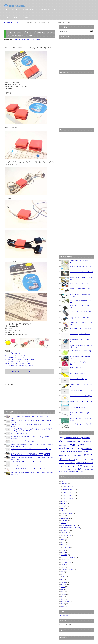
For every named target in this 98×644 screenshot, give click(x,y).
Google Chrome (84, 438)
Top (7, 18)
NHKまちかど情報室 (67, 513)
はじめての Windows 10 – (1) (19, 433)
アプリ (72, 460)
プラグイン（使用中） (69, 495)
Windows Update (66, 455)
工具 (85, 469)
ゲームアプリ (66, 547)
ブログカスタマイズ (68, 486)
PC (62, 516)
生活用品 (33, 40)
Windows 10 (87, 449)
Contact (26, 18)
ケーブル (27, 371)
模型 (75, 472)
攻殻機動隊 (90, 469)
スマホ (74, 463)
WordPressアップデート (69, 489)
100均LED (64, 504)
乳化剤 (76, 469)
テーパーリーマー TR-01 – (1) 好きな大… (81, 311)
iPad (65, 442)
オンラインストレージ (83, 460)
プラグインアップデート (69, 492)
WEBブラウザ (77, 445)
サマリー (64, 553)
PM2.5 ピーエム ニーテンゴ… (78, 407)
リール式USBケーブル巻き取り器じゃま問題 (19, 366)
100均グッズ (17, 40)
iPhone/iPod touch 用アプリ (69, 525)
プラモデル (85, 466)
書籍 (62, 592)
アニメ (63, 537)
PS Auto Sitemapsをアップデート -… (80, 334)
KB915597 (74, 442)
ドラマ (63, 565)
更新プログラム (64, 472)
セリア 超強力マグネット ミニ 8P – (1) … (81, 351)
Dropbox (68, 438)
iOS (61, 441)
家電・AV (64, 585)
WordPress (64, 484)
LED (79, 442)
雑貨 (38, 40)
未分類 (63, 501)
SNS (91, 442)
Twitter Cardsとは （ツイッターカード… (81, 390)
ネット (64, 577)
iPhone (68, 442)
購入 (62, 597)
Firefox (74, 438)
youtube (76, 455)
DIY (62, 511)
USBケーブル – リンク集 (13, 353)
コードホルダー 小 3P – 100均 (14, 357)
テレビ (63, 560)
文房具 (63, 587)
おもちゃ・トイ (65, 530)
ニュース (64, 567)
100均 (12, 371)
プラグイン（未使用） (69, 498)
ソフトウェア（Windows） (68, 557)
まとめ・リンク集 (66, 535)
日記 (62, 481)
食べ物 (63, 604)
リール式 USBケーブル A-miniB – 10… (80, 328)
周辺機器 (64, 582)
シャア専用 (26, 40)
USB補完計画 (65, 518)
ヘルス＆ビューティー (67, 569)
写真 (62, 580)
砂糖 (79, 472)
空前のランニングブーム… (77, 368)
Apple (63, 508)
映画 (62, 589)
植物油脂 (72, 472)
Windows (64, 448)
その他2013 (64, 533)
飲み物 (63, 606)
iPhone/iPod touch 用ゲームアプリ (70, 528)
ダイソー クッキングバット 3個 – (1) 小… (81, 396)
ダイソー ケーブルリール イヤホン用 (16, 355)
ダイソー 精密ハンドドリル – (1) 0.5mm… (81, 373)
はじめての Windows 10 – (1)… (78, 379)
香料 (82, 472)
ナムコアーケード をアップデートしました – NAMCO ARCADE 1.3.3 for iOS (32, 441)
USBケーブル (66, 445)
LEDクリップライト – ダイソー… (79, 283)
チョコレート (68, 466)
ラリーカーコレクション (67, 469)
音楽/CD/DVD (65, 601)
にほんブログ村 (63, 616)
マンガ (63, 572)
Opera (88, 442)
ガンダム (64, 542)
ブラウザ (77, 466)
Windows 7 (76, 448)
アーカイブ (62, 625)
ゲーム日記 (68, 463)
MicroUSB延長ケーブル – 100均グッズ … (81, 424)
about (16, 18)
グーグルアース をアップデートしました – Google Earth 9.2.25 (28, 469)
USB (61, 445)
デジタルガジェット (67, 562)
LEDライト (83, 442)
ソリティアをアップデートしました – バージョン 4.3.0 (26, 462)
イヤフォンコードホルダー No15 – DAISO (18, 364)
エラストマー (19, 371)
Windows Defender (66, 451)
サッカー (64, 550)
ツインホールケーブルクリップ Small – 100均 (19, 359)
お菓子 (81, 455)
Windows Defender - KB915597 (80, 452)
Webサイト (64, 521)
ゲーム (63, 545)
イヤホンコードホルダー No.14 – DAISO (17, 361)
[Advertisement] (19, 398)
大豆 (83, 469)
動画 (80, 469)
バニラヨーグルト (16, 465)
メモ (62, 574)
